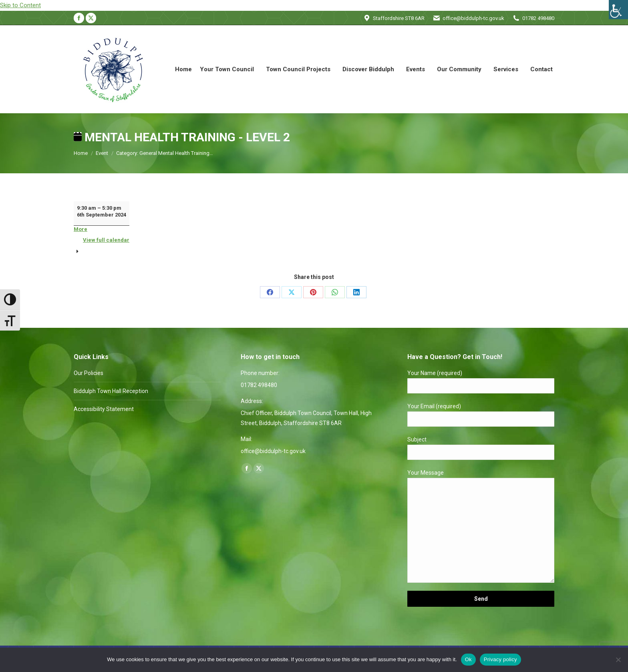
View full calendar (106, 240)
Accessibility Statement (104, 409)
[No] (618, 660)
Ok (468, 659)
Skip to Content (20, 5)
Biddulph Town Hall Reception (111, 391)
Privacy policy (500, 659)
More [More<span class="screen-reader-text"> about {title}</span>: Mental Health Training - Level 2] (81, 229)
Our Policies (89, 373)
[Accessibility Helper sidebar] (618, 10)
